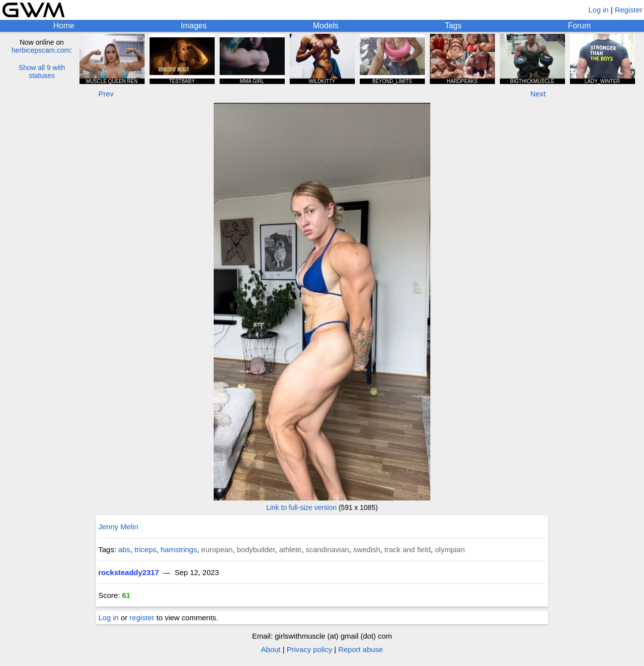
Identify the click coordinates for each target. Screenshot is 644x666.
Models (326, 26)
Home (64, 26)
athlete (290, 549)
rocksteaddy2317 (129, 572)
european (217, 549)
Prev (106, 94)
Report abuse (361, 649)
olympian (450, 549)
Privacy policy (310, 649)
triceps (146, 549)
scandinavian (327, 549)
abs (124, 549)
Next (538, 94)
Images (193, 26)
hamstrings (179, 549)
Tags (453, 26)
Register (629, 10)
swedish (367, 549)
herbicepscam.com (41, 50)
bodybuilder (256, 549)
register (142, 618)
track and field (407, 549)
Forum (579, 26)
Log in (599, 10)
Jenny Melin (118, 527)
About (271, 649)
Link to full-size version (302, 507)
